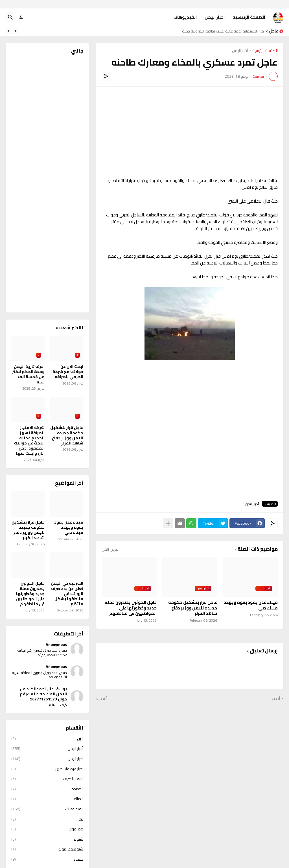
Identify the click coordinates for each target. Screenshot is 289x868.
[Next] (8, 31)
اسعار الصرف (47, 779)
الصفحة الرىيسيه (249, 17)
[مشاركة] (106, 76)
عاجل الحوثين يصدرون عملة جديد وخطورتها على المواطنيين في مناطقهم (131, 608)
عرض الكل (110, 549)
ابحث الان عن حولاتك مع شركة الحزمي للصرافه (68, 372)
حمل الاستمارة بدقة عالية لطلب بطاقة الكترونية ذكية (221, 31)
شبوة (47, 839)
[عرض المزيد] (168, 523)
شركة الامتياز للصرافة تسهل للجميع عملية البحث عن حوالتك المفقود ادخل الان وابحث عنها (29, 440)
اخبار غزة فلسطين (47, 769)
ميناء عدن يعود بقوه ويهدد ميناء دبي (251, 605)
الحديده (47, 789)
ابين (47, 739)
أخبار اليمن (240, 51)
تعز (47, 819)
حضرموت (47, 829)
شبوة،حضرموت (47, 849)
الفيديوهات (185, 17)
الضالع (47, 799)
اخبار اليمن (215, 17)
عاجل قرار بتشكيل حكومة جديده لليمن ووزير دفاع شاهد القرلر (193, 608)
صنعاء (47, 859)
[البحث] (10, 17)
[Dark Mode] (21, 17)
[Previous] (16, 31)
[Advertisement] (190, 132)
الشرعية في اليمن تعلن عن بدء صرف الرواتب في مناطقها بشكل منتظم (67, 594)
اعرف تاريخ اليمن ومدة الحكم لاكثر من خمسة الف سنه (28, 374)
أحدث (276, 699)
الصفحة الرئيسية (265, 51)
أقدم (103, 699)
